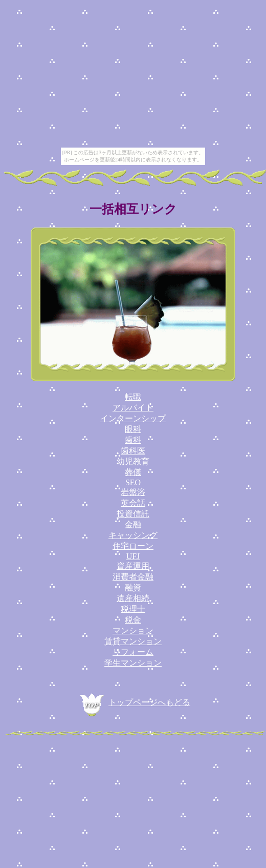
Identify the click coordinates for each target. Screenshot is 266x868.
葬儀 (133, 472)
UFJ (133, 556)
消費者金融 (133, 577)
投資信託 (133, 514)
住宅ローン (133, 546)
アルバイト (133, 408)
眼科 (133, 429)
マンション (133, 631)
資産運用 (133, 566)
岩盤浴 (133, 492)
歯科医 (133, 451)
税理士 (133, 609)
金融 (133, 524)
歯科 (133, 440)
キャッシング (133, 535)
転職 (133, 397)
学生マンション (133, 663)
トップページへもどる (133, 702)
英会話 (133, 503)
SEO (133, 482)
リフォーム (133, 652)
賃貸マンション (133, 641)
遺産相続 (133, 598)
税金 (133, 620)
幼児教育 (133, 461)
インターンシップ (133, 418)
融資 (133, 587)
